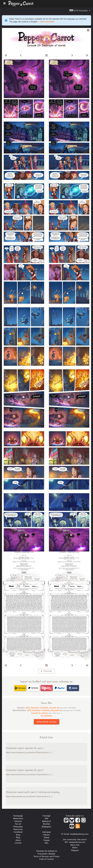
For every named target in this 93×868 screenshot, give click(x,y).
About (18, 840)
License (18, 843)
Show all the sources (46, 722)
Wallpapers (46, 827)
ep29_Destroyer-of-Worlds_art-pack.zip (51, 708)
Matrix (75, 848)
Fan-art (18, 824)
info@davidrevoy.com (79, 834)
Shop (18, 835)
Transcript (48, 671)
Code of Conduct (46, 859)
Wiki (46, 819)
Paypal (47, 840)
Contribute (18, 832)
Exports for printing (47, 713)
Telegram (75, 850)
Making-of (46, 821)
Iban (46, 843)
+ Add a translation (46, 22)
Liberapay (46, 832)
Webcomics (18, 819)
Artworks (18, 821)
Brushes (47, 824)
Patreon (46, 835)
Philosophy (18, 827)
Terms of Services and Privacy (46, 856)
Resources (18, 829)
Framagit (46, 816)
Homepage (18, 816)
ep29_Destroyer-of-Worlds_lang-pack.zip (54, 710)
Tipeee (46, 837)
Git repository (46, 716)
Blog (18, 837)
